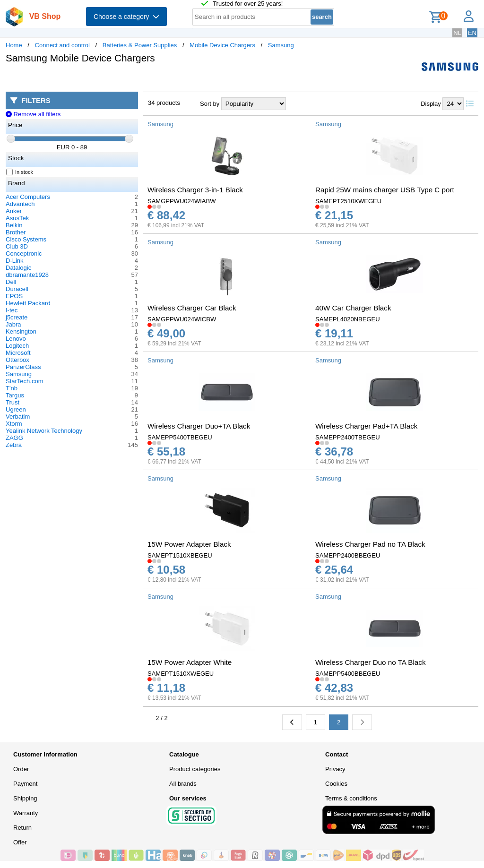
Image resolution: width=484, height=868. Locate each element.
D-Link (15, 261)
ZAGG (14, 438)
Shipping (25, 798)
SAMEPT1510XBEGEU (180, 555)
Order (21, 769)
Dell (11, 282)
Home (14, 45)
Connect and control (62, 45)
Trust (13, 402)
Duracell (17, 289)
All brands (183, 784)
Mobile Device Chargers (222, 45)
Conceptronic (24, 254)
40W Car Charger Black (353, 308)
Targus (15, 395)
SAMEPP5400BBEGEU (348, 674)
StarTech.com (24, 381)
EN (472, 33)
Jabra (13, 324)
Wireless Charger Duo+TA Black (199, 426)
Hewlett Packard (28, 303)
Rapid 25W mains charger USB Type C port (385, 190)
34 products (164, 103)
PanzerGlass (23, 367)
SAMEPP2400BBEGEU (348, 555)
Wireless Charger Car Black (192, 308)
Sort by (210, 104)
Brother (16, 232)
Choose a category (126, 17)
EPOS (14, 296)
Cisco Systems (26, 239)
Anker (14, 211)
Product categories (195, 769)
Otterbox (17, 360)
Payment (25, 784)
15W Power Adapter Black (189, 544)
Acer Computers (28, 197)
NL (457, 33)
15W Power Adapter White (190, 662)
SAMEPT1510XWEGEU (181, 674)
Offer (20, 842)
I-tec (12, 310)
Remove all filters (33, 114)
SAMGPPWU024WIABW (181, 201)
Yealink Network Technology (44, 431)
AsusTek (17, 218)
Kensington (21, 331)
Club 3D (17, 246)
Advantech (20, 204)
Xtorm (14, 424)
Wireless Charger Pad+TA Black (366, 426)
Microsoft (18, 353)
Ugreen (16, 409)
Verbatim (18, 417)
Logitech (17, 346)
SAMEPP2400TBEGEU (348, 437)
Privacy (335, 769)
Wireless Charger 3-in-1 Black (195, 190)
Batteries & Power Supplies (140, 45)
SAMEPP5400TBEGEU (180, 437)
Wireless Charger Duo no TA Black (371, 662)
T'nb (12, 388)
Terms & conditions (351, 798)
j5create (17, 317)
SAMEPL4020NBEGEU (348, 319)
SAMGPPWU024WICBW (182, 319)
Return (22, 828)
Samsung (281, 45)
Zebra (14, 445)
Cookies (336, 784)
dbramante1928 (27, 275)
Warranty (26, 813)
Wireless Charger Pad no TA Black (370, 544)
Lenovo (16, 339)
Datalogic (18, 268)
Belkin (14, 225)
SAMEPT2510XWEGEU (348, 201)
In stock (20, 172)
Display (431, 104)
